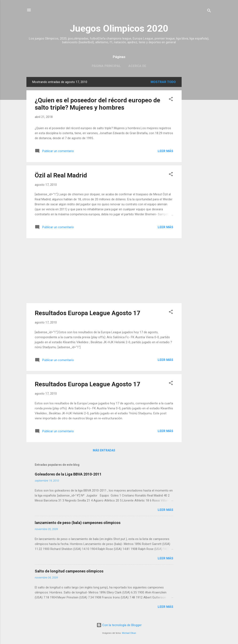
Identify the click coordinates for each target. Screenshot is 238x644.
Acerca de (137, 66)
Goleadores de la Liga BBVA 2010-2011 (68, 474)
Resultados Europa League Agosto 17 (87, 313)
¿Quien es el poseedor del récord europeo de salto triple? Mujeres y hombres (97, 104)
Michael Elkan (129, 633)
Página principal (106, 66)
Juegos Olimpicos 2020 (119, 28)
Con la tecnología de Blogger (119, 625)
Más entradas (104, 450)
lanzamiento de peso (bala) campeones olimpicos (78, 523)
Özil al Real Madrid (61, 175)
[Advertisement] (198, 139)
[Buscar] (209, 11)
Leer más (165, 151)
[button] (171, 100)
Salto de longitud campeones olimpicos (69, 571)
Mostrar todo (163, 82)
